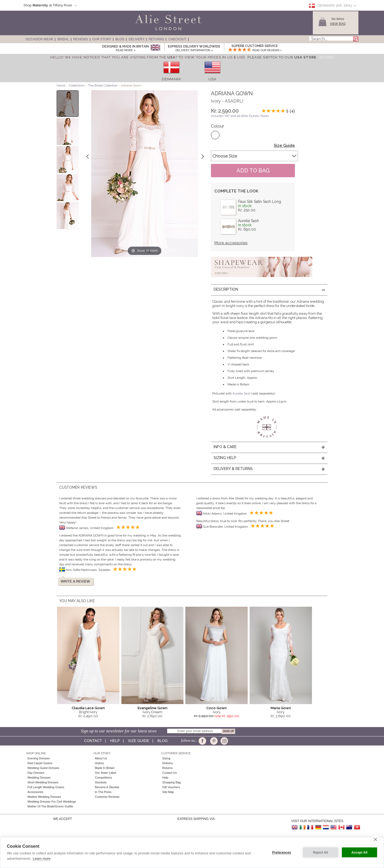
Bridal (63, 39)
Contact (93, 741)
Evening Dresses (39, 758)
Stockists (101, 782)
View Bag (338, 24)
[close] (375, 839)
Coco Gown (217, 708)
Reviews (81, 39)
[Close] (327, 57)
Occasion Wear (39, 39)
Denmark (171, 79)
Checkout (177, 39)
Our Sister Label (105, 773)
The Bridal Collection (103, 85)
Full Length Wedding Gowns (46, 787)
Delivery (136, 39)
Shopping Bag (172, 782)
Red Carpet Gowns (40, 763)
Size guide (139, 741)
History (99, 763)
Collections (77, 85)
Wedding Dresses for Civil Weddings (52, 802)
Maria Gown (281, 708)
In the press (103, 792)
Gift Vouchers (171, 787)
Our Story (102, 39)
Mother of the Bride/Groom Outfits (50, 806)
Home (61, 85)
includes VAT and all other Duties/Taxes (240, 116)
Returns (156, 39)
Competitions (103, 778)
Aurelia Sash (249, 221)
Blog (120, 39)
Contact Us (170, 773)
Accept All (359, 853)
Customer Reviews (107, 797)
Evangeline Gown (153, 708)
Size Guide (284, 145)
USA (213, 79)
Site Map (168, 792)
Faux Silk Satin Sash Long (260, 202)
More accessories (231, 243)
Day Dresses (36, 773)
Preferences (282, 853)
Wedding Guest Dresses (43, 768)
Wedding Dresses (39, 778)
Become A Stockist (107, 787)
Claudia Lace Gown (88, 708)
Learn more (42, 859)
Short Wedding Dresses (43, 782)
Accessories (35, 792)
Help (115, 741)
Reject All (321, 853)
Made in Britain (105, 768)
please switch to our (282, 57)
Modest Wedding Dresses (44, 797)
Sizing (166, 758)
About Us (101, 758)
